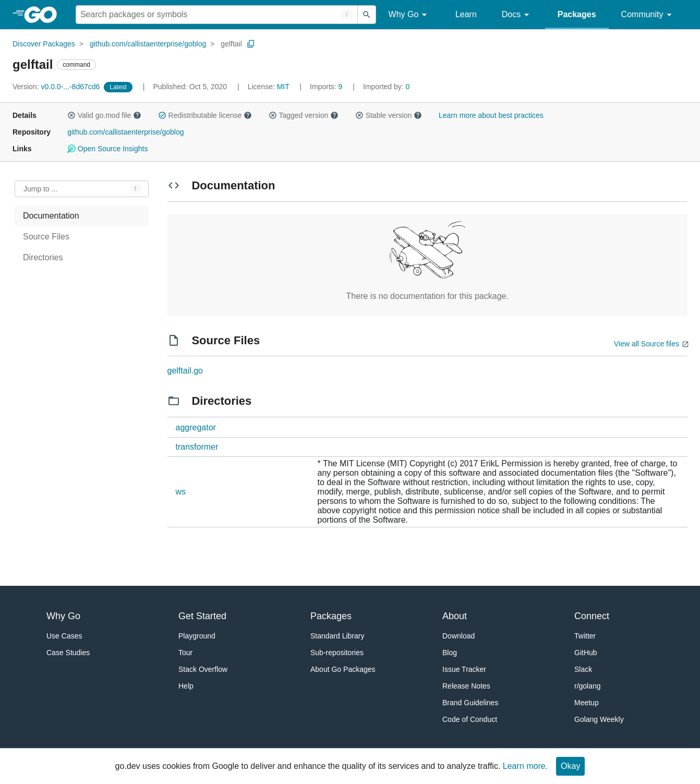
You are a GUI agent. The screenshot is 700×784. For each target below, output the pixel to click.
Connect (592, 616)
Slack (583, 669)
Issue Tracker (464, 669)
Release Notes (466, 686)
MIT (283, 87)
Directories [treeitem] (43, 257)
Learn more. (525, 766)
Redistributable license (205, 115)
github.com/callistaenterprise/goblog (148, 44)
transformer (197, 447)
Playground (197, 636)
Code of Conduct (470, 719)
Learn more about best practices (491, 115)
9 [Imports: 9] (327, 87)
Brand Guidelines (470, 703)
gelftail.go (185, 371)
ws (181, 492)
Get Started (202, 616)
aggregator (196, 427)
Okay (570, 766)
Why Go (409, 15)
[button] (71, 115)
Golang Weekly (599, 719)
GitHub (586, 653)
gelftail (231, 44)
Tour (185, 653)
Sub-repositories (337, 653)
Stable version (389, 115)
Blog (450, 653)
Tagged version (304, 115)
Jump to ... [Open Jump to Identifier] (40, 189)
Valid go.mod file (104, 115)
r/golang (588, 686)
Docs (517, 15)
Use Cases (64, 636)
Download (458, 636)
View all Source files (647, 344)
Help (186, 686)
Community (648, 15)
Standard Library (337, 636)
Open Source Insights (107, 149)
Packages (577, 14)
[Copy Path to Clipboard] (251, 44)
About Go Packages (343, 669)
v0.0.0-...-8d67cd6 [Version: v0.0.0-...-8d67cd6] (57, 87)
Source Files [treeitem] (46, 237)
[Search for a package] (217, 15)
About (455, 616)
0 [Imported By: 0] (387, 87)
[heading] (44, 15)
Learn (466, 14)
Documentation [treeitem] (51, 216)
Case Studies (68, 653)
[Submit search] (367, 15)
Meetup (587, 703)
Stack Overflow (203, 669)
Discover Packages (44, 44)
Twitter (585, 636)
